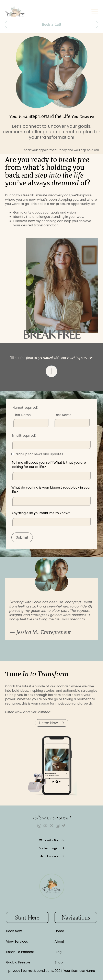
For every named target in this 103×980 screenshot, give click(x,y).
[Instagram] (39, 826)
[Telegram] (64, 826)
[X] (51, 826)
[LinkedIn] (58, 826)
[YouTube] (45, 826)
